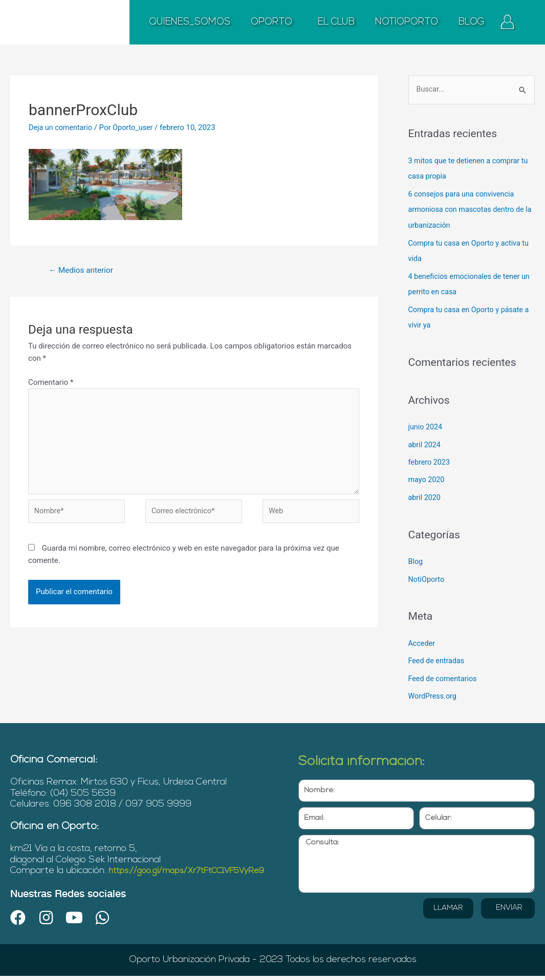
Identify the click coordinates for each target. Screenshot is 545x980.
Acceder (422, 637)
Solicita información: (371, 754)
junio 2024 (426, 424)
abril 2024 (425, 441)
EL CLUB (336, 22)
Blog (416, 556)
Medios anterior (83, 270)
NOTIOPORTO (407, 22)
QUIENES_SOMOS (190, 22)
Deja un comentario (62, 127)
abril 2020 (425, 493)
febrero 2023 (430, 458)
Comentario (51, 383)
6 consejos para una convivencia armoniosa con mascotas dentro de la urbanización (469, 209)
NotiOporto (427, 574)
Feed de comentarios (444, 672)
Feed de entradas (438, 655)
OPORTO (274, 23)
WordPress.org (434, 689)
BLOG (472, 22)
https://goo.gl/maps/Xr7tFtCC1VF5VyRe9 (99, 875)
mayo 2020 (427, 475)
